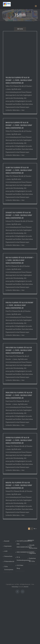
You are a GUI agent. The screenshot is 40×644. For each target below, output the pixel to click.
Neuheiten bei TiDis (32, 560)
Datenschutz (8, 556)
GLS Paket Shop (20, 567)
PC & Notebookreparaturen (20, 559)
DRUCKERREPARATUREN (20, 552)
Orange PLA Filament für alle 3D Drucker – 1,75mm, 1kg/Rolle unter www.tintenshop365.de (19, 440)
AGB (6, 551)
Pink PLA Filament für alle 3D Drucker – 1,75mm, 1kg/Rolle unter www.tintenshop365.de (19, 305)
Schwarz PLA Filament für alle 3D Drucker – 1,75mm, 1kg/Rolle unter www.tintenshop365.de (19, 215)
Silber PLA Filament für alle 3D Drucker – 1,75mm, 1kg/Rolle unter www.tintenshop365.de (19, 170)
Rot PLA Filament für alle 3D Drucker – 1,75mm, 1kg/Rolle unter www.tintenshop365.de (20, 260)
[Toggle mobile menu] (36, 6)
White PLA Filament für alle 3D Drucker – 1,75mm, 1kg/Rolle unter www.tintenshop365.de (19, 125)
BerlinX (26, 587)
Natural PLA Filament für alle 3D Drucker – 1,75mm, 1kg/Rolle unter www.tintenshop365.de (19, 485)
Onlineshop (15, 587)
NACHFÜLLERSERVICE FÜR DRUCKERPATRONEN (20, 544)
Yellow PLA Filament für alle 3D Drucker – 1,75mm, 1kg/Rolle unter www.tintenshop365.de (19, 80)
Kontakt (7, 541)
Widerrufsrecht (8, 562)
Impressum (8, 546)
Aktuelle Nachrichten (32, 547)
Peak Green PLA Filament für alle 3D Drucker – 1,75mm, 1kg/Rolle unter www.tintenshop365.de (19, 395)
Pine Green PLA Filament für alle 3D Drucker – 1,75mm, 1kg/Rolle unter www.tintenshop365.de (19, 350)
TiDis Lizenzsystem (8, 568)
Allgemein (32, 553)
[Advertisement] (20, 52)
